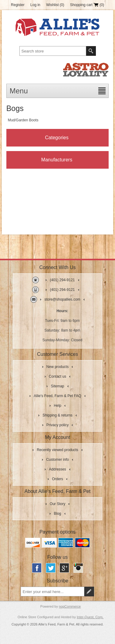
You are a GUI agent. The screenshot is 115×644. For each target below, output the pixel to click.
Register (18, 5)
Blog (57, 514)
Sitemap (57, 386)
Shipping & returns (57, 415)
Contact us (57, 376)
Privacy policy (57, 425)
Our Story (57, 504)
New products (57, 367)
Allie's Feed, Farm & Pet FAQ (57, 396)
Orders (57, 479)
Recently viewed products (57, 450)
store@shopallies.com (62, 299)
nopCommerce (70, 606)
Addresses (57, 469)
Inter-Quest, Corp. (90, 617)
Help (57, 406)
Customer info (57, 460)
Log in (35, 5)
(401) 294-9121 (62, 280)
